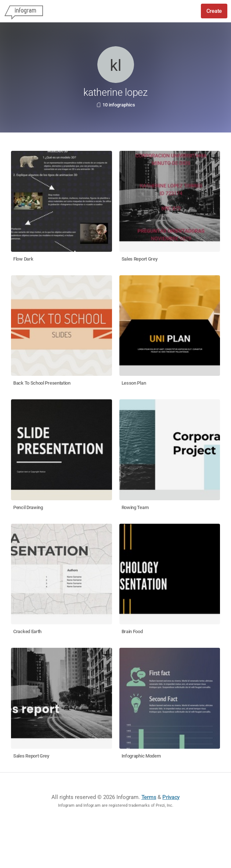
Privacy (171, 797)
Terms (149, 797)
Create (214, 11)
